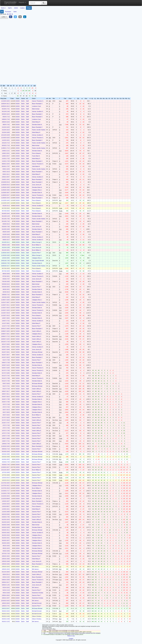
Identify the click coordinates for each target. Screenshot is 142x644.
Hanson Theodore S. (38, 101)
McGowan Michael (37, 352)
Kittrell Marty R (36, 122)
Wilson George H (37, 242)
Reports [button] (22, 2)
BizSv (23, 101)
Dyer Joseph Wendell (38, 261)
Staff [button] (10, 8)
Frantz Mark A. (36, 156)
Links (4, 17)
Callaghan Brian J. (37, 190)
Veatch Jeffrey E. (37, 331)
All (2, 12)
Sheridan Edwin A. (37, 125)
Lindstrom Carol (36, 106)
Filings (29, 8)
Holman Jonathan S (38, 111)
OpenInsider (10, 3)
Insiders (22, 8)
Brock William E (36, 245)
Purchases (8, 12)
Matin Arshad (36, 109)
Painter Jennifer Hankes (39, 130)
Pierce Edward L (37, 153)
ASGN (16, 8)
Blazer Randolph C (37, 104)
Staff (27, 101)
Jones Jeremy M (37, 185)
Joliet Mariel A (36, 166)
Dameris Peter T (37, 253)
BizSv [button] (3, 8)
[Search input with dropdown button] (35, 3)
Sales (15, 12)
